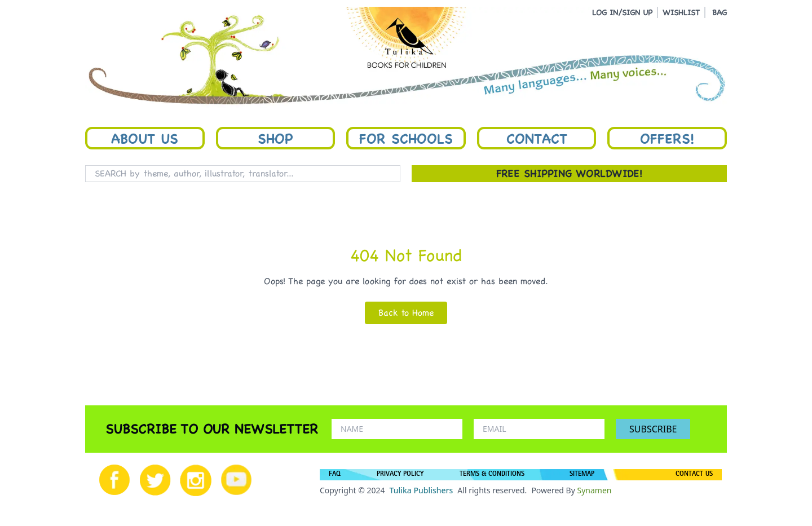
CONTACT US (694, 475)
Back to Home (406, 313)
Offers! (667, 138)
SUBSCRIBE (653, 429)
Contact (537, 138)
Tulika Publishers (421, 490)
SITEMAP (582, 475)
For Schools (406, 138)
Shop (275, 138)
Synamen (594, 490)
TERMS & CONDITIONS (492, 475)
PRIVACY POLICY (400, 475)
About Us (145, 138)
